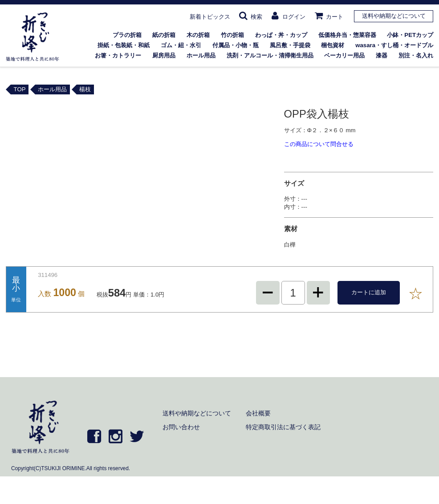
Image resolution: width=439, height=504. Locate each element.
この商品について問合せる (319, 144)
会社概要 (258, 413)
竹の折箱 (232, 35)
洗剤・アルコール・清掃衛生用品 (270, 55)
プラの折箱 (127, 35)
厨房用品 (164, 55)
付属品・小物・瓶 (236, 45)
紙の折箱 (164, 35)
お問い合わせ (181, 427)
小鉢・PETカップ (410, 35)
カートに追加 (369, 292)
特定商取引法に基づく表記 (283, 427)
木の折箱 (198, 35)
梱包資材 (333, 45)
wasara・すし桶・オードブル (394, 45)
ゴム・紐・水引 (181, 45)
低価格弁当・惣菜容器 (347, 35)
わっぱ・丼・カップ (281, 35)
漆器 (382, 55)
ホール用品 (201, 55)
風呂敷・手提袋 (290, 45)
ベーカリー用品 (344, 55)
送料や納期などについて (394, 16)
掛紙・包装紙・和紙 (124, 45)
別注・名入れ (416, 55)
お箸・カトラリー (118, 55)
